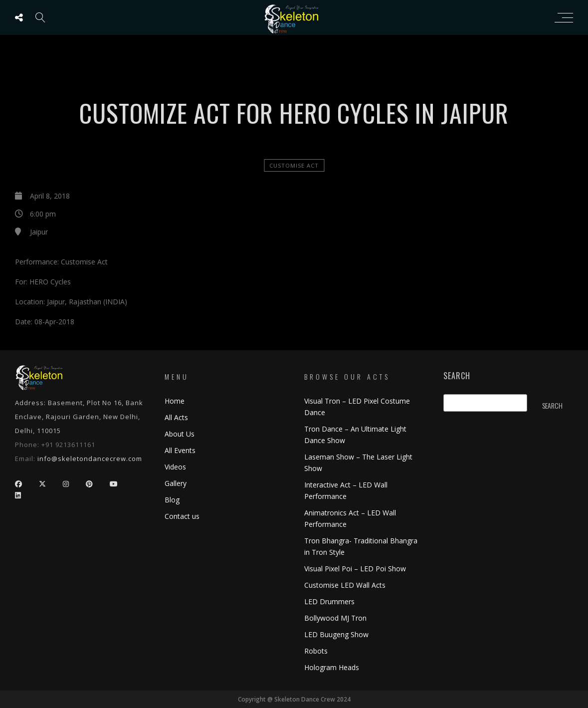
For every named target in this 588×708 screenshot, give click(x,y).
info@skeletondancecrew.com (90, 459)
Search (457, 376)
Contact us (182, 516)
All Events (180, 450)
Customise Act (294, 165)
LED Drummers (329, 601)
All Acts (176, 417)
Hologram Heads (332, 667)
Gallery (176, 483)
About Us (180, 434)
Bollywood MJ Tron (335, 618)
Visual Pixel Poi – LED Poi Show (355, 569)
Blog (172, 500)
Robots (316, 651)
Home (175, 401)
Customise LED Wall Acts (345, 585)
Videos (175, 467)
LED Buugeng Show (336, 634)
